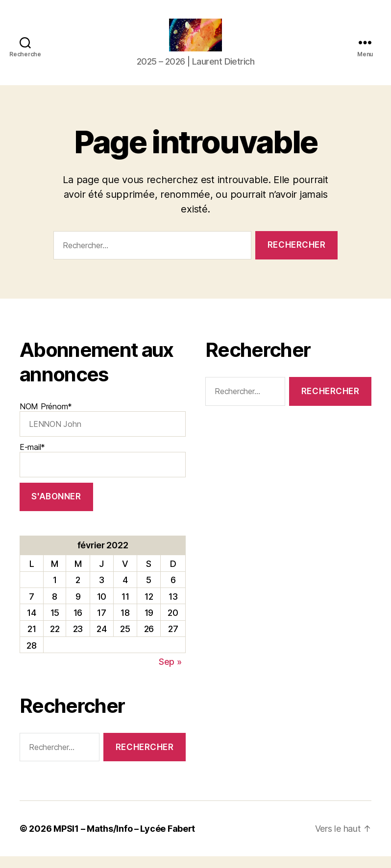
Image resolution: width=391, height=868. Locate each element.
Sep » (170, 673)
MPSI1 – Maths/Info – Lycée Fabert (124, 840)
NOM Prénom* (103, 431)
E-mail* (103, 471)
